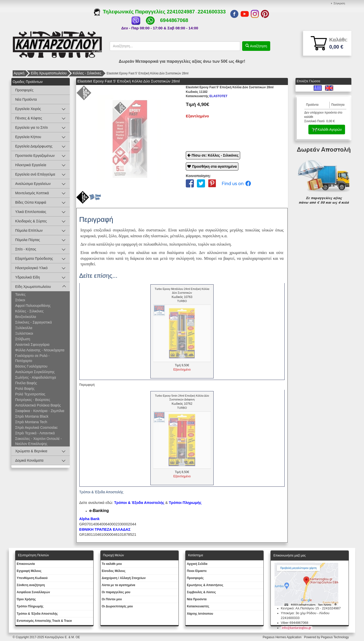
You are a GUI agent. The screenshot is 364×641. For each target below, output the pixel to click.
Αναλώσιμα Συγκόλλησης (35, 372)
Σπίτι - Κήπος (26, 249)
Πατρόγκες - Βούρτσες (33, 400)
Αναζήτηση (258, 46)
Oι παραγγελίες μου (116, 592)
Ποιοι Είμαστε (197, 571)
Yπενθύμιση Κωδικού (32, 578)
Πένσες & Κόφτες (29, 118)
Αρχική (19, 73)
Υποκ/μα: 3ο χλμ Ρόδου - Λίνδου (305, 613)
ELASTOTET (207, 96)
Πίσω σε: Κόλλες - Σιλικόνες (215, 155)
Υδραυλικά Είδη (28, 277)
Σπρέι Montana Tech (31, 422)
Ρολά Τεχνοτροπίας (30, 394)
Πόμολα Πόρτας (28, 240)
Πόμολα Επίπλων (29, 230)
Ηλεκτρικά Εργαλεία (31, 165)
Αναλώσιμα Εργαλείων (33, 184)
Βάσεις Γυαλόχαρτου (31, 366)
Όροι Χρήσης (26, 599)
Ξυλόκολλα (24, 328)
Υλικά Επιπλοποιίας (31, 212)
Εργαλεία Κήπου (28, 137)
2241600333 (212, 12)
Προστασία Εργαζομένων (35, 156)
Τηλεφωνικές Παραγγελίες (130, 12)
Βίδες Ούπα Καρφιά (31, 202)
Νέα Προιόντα (197, 599)
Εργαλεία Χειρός (28, 109)
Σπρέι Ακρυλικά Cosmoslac (36, 428)
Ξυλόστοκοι (24, 333)
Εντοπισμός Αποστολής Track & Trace (44, 621)
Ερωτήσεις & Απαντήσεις (205, 585)
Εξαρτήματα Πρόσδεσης (34, 259)
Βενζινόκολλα (26, 317)
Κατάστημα (196, 555)
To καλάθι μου (112, 564)
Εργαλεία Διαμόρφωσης (34, 146)
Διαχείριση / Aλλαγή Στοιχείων (124, 578)
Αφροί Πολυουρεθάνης (33, 306)
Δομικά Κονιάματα (29, 460)
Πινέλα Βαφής (26, 383)
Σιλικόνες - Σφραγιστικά (33, 322)
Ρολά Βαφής (25, 389)
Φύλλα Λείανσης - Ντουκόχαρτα (40, 350)
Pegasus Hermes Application (282, 637)
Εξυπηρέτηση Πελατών (33, 555)
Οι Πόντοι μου (112, 599)
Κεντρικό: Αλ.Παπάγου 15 (300, 608)
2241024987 (181, 12)
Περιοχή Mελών (114, 555)
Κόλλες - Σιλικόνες (87, 73)
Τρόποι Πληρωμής (185, 503)
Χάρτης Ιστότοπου (200, 614)
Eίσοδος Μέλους (114, 571)
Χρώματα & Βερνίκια (31, 451)
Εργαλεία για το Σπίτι (31, 127)
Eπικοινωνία (26, 564)
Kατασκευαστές (198, 606)
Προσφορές (24, 90)
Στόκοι (20, 300)
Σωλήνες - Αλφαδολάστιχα (36, 377)
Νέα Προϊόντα (26, 99)
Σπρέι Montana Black (32, 416)
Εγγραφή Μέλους (29, 571)
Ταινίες (20, 294)
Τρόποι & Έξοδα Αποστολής (37, 614)
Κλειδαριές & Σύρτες (31, 221)
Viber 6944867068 (295, 623)
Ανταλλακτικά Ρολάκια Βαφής (38, 405)
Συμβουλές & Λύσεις (201, 592)
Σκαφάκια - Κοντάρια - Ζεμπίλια (40, 411)
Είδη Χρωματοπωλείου (49, 73)
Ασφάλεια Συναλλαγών (33, 592)
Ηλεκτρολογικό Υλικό (31, 268)
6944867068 (174, 20)
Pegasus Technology (335, 637)
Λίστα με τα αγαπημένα (119, 585)
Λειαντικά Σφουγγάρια (32, 345)
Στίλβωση (23, 339)
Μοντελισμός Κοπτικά (32, 193)
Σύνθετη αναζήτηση (31, 585)
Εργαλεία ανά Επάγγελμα (35, 174)
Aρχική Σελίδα (197, 564)
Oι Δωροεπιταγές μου (117, 606)
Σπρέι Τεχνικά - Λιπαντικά (35, 433)
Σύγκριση (339, 3)
